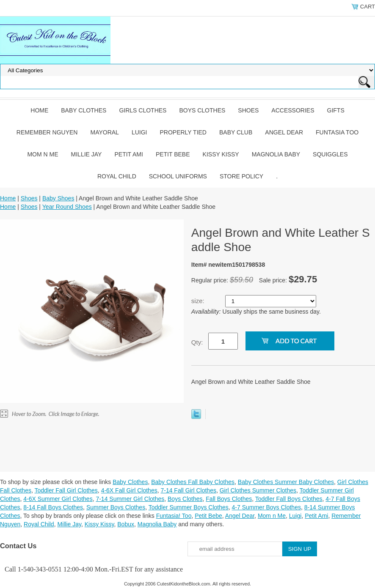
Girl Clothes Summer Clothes (258, 490)
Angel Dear (284, 132)
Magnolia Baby (276, 154)
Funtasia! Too (174, 516)
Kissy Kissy (221, 154)
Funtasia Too (337, 132)
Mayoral (104, 132)
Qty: (197, 342)
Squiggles (330, 154)
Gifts (336, 110)
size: (199, 301)
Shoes (248, 110)
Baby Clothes (84, 110)
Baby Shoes (58, 198)
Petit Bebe (173, 154)
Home (39, 110)
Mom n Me (43, 154)
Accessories (293, 110)
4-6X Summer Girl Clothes (58, 499)
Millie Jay (87, 154)
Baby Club (236, 132)
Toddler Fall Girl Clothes (66, 490)
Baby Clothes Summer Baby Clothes (286, 482)
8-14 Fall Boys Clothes (53, 507)
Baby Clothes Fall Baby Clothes (193, 482)
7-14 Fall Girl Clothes (188, 490)
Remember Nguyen (47, 132)
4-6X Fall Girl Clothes (129, 490)
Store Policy (241, 176)
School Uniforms (178, 176)
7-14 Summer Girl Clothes (130, 499)
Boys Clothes (202, 110)
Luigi (139, 132)
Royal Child (117, 176)
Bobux (126, 524)
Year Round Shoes (67, 207)
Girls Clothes (143, 110)
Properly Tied (183, 132)
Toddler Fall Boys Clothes (289, 499)
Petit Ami (128, 154)
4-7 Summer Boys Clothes (266, 507)
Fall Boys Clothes (229, 499)
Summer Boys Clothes (116, 507)
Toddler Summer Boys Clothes (189, 507)
